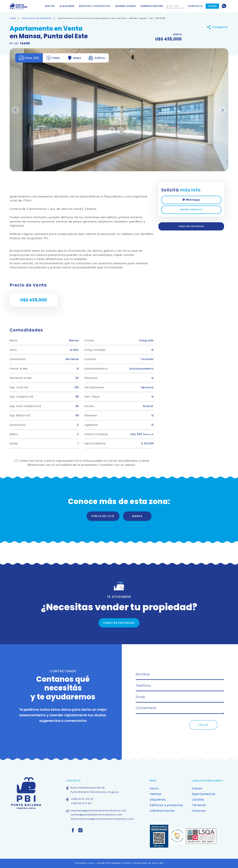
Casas (197, 788)
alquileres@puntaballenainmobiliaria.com (99, 811)
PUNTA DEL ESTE (103, 516)
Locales (198, 800)
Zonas (212, 6)
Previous (15, 110)
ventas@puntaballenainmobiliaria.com (97, 815)
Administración (152, 6)
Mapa (74, 58)
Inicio (154, 788)
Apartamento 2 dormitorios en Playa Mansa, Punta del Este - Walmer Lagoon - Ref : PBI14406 (112, 18)
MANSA (137, 516)
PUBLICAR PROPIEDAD (191, 226)
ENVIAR (203, 725)
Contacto (195, 6)
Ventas (50, 6)
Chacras (199, 811)
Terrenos (199, 805)
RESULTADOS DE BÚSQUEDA (37, 18)
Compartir (217, 27)
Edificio (97, 58)
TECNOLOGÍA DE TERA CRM (148, 863)
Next (223, 110)
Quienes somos (126, 6)
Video (53, 58)
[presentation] (164, 727)
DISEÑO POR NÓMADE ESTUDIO (114, 863)
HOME (13, 18)
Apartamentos (204, 794)
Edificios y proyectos (95, 6)
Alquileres (67, 6)
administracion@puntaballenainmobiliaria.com (102, 819)
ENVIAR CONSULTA (191, 210)
